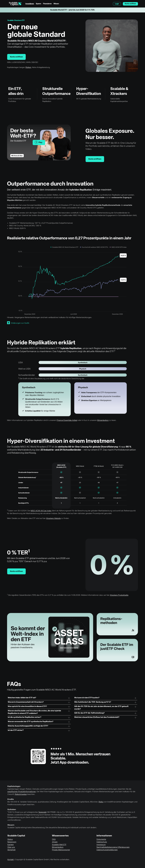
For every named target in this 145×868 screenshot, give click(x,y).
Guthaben (12, 810)
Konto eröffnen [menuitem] (130, 4)
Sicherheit (11, 850)
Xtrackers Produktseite (119, 595)
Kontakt (11, 860)
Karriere (10, 845)
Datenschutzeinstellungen (107, 850)
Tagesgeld (42, 812)
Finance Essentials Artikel (67, 420)
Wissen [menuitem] (56, 4)
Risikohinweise (21, 794)
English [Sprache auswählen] (110, 4)
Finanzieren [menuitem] (47, 4)
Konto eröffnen (16, 57)
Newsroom (12, 842)
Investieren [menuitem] (30, 4)
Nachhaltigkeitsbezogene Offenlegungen (113, 847)
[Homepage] (15, 4)
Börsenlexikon (103, 420)
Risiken (28, 67)
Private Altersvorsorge (61, 850)
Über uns (11, 847)
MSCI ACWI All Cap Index (41, 511)
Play (38, 142)
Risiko (101, 802)
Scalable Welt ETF (59, 845)
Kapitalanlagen (14, 786)
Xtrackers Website (53, 518)
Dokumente (101, 839)
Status (10, 839)
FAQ (54, 839)
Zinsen (55, 842)
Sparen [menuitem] (38, 4)
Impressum (101, 845)
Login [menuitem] (117, 4)
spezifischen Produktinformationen (22, 792)
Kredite (11, 799)
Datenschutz (102, 842)
